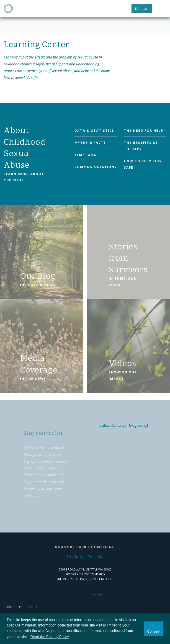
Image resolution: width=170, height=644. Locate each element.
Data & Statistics (94, 131)
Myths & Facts (90, 143)
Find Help (13, 607)
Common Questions (96, 167)
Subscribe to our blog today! (124, 425)
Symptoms (85, 155)
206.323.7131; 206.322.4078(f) (85, 574)
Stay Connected (41, 433)
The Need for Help (144, 131)
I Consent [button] (154, 629)
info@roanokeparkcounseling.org (85, 579)
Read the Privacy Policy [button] (50, 637)
